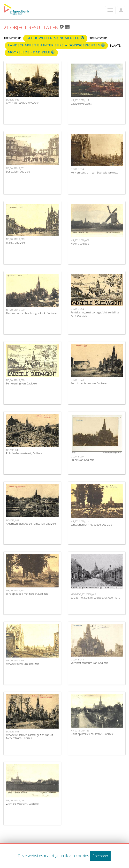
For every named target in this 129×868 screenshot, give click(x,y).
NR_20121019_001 (15, 168)
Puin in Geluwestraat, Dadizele (24, 453)
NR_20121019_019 (15, 239)
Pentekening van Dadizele (21, 383)
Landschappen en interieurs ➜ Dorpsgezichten (56, 45)
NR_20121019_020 (15, 380)
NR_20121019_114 (80, 521)
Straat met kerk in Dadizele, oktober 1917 (95, 597)
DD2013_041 (12, 450)
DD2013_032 (12, 520)
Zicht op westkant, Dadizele (22, 804)
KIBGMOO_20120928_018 (83, 594)
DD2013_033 (12, 732)
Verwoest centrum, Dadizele (23, 664)
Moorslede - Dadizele (31, 52)
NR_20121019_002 (80, 240)
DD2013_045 (12, 100)
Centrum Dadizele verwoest (22, 103)
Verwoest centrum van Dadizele (89, 663)
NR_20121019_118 (15, 661)
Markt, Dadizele (15, 242)
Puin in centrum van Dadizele (89, 383)
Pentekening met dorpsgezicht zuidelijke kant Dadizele (95, 314)
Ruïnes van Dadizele (82, 460)
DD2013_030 (77, 457)
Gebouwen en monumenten (55, 38)
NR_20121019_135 (80, 731)
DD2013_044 (77, 660)
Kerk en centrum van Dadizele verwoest (94, 172)
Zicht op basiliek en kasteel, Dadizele (92, 734)
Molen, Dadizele (80, 243)
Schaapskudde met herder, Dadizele (27, 594)
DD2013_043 (77, 380)
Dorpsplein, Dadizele (18, 171)
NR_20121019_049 (15, 310)
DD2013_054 (77, 309)
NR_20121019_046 (15, 800)
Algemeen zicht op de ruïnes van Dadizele (31, 524)
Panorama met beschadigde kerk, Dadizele (31, 313)
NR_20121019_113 (15, 590)
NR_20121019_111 (80, 100)
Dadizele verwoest (81, 104)
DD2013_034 (77, 169)
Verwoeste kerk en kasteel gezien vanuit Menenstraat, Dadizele (30, 736)
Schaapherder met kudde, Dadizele (91, 524)
